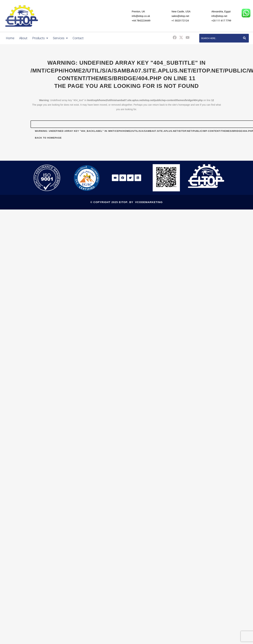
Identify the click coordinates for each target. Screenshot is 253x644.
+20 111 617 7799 (221, 21)
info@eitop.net (219, 16)
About (23, 38)
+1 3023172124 (180, 21)
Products (40, 38)
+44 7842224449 (141, 21)
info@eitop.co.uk (141, 16)
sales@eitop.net (180, 16)
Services (60, 38)
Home (10, 38)
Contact (78, 38)
